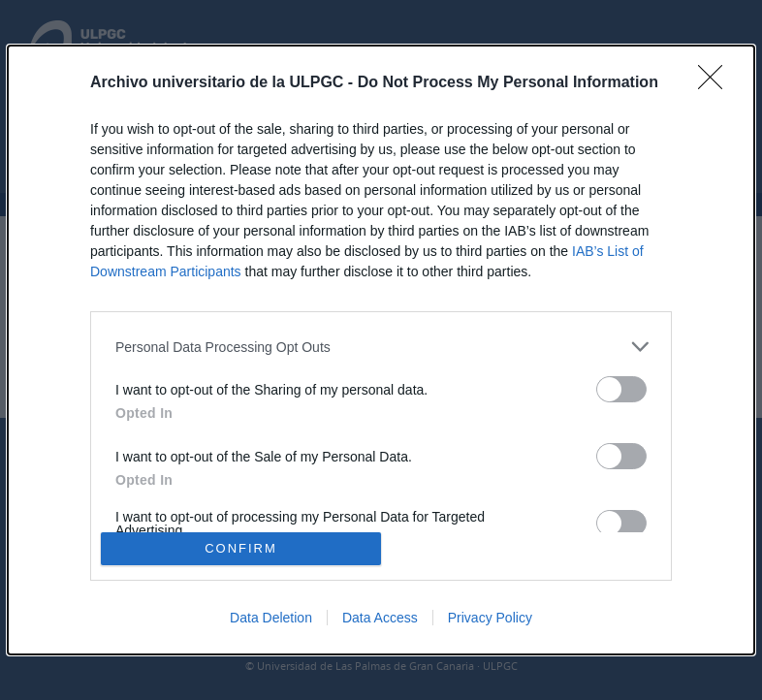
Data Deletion (271, 618)
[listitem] (381, 347)
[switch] (621, 389)
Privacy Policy (490, 618)
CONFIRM (241, 547)
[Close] (716, 83)
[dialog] (381, 350)
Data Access (380, 618)
